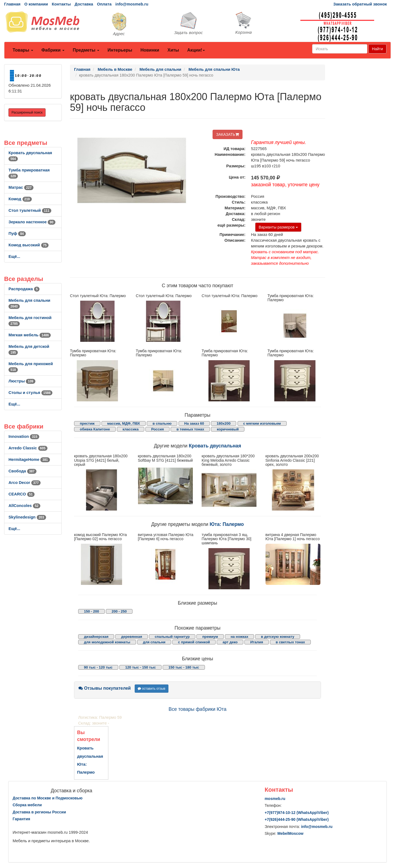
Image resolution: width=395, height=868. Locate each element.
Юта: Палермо (227, 524)
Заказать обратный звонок (360, 4)
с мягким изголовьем (262, 423)
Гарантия (21, 819)
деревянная (132, 637)
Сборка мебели (27, 805)
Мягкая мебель (30, 335)
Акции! (196, 50)
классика (131, 429)
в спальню (162, 423)
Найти (377, 49)
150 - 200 (91, 611)
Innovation (24, 436)
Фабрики (53, 50)
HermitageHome (29, 460)
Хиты (173, 50)
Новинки (150, 50)
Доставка (84, 4)
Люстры (22, 381)
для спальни (154, 642)
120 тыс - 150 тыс (140, 667)
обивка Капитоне (95, 429)
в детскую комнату (278, 637)
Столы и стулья (30, 393)
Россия (157, 429)
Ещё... (14, 257)
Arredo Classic (28, 448)
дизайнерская (96, 637)
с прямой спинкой (194, 642)
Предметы (86, 50)
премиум (210, 637)
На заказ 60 (194, 423)
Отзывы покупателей (105, 688)
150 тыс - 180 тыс (184, 667)
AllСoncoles (24, 506)
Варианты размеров (278, 227)
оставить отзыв (152, 689)
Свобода (22, 471)
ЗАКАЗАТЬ (228, 134)
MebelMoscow (290, 833)
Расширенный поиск (27, 112)
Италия (257, 642)
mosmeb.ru (275, 799)
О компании (36, 4)
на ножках (240, 637)
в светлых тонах (290, 642)
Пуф (17, 233)
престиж (87, 423)
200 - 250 (119, 611)
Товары (23, 50)
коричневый (228, 429)
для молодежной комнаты (107, 642)
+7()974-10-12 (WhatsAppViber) (297, 813)
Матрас (21, 187)
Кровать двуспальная (215, 446)
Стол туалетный (30, 210)
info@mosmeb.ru (132, 4)
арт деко (230, 642)
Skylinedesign (27, 517)
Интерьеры (120, 50)
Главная (12, 4)
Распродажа (24, 289)
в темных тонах (190, 429)
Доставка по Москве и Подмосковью (48, 798)
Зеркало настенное (32, 222)
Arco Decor (25, 483)
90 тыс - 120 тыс (98, 667)
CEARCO (22, 494)
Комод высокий (29, 245)
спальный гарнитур (172, 637)
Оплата (104, 4)
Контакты (61, 4)
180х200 (224, 423)
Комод (20, 199)
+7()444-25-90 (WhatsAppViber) (297, 819)
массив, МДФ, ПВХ (124, 423)
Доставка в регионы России (39, 812)
